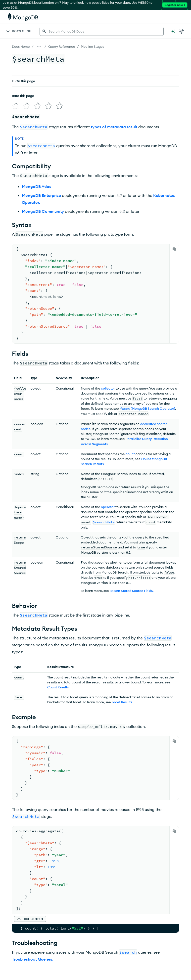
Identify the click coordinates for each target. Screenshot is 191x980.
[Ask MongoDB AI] (173, 31)
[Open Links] (181, 17)
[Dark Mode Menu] (182, 31)
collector (108, 386)
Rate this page (23, 73)
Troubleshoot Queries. (33, 957)
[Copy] (174, 247)
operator (108, 505)
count (130, 452)
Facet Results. (122, 700)
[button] (30, 917)
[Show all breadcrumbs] (39, 46)
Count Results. (58, 685)
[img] (15, 82)
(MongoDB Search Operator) (147, 406)
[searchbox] (102, 31)
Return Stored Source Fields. (132, 589)
